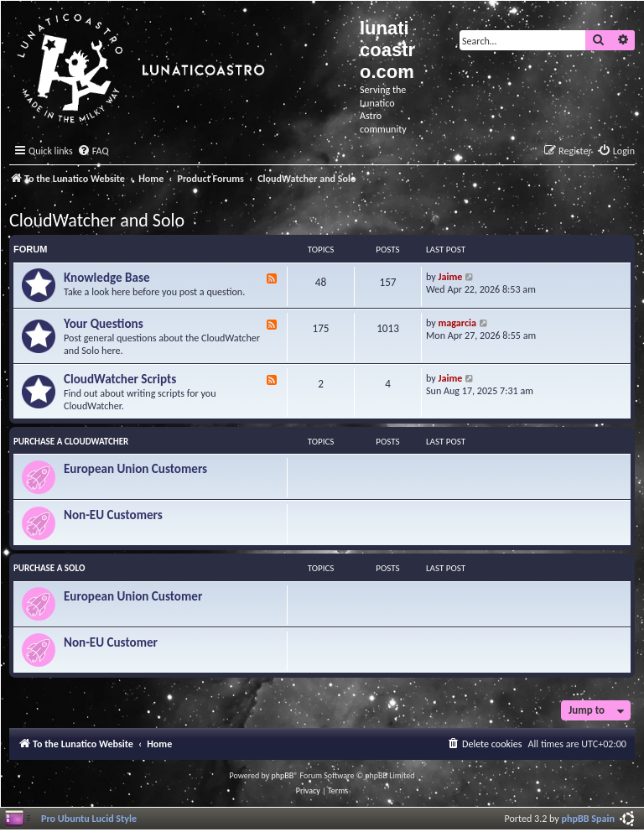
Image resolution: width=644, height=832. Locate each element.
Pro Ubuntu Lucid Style (89, 818)
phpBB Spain (588, 818)
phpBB (283, 775)
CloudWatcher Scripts (120, 379)
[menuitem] (93, 151)
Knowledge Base (107, 278)
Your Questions (104, 324)
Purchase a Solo (49, 568)
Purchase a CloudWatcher (71, 442)
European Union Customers (135, 469)
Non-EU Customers (113, 515)
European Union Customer (133, 596)
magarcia (457, 322)
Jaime (451, 276)
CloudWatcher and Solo (97, 220)
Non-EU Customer (111, 642)
